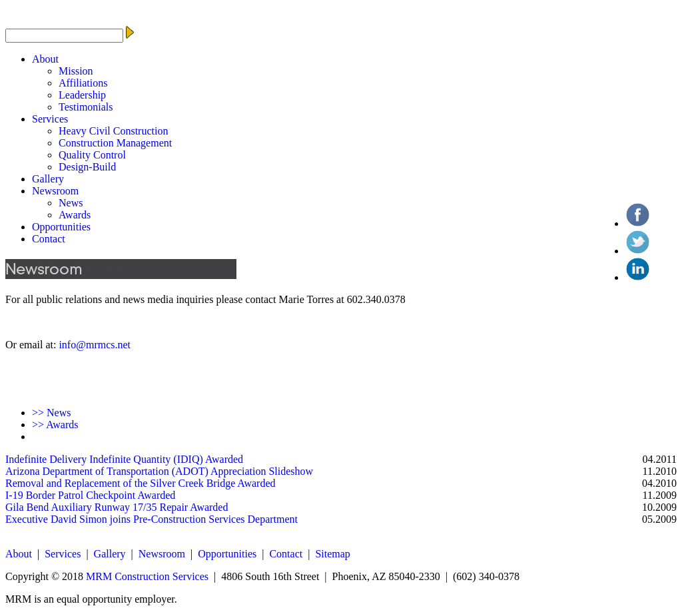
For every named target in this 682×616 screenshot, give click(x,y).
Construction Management (115, 143)
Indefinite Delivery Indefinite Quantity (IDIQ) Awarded (124, 459)
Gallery (48, 179)
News (71, 203)
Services (50, 119)
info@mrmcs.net (95, 345)
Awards (75, 215)
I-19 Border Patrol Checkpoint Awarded (90, 495)
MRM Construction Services (147, 576)
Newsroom (55, 191)
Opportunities (61, 227)
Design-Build (87, 167)
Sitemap (332, 554)
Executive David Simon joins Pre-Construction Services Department (152, 519)
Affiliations (83, 83)
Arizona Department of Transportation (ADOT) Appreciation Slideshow (159, 471)
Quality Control (92, 155)
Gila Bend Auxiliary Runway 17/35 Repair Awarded (117, 507)
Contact (49, 239)
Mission (76, 71)
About (45, 59)
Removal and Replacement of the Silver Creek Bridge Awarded (141, 483)
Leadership (82, 95)
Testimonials (86, 107)
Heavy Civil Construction (113, 131)
